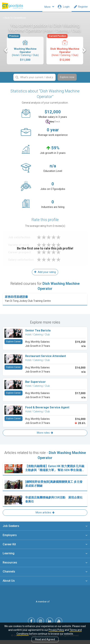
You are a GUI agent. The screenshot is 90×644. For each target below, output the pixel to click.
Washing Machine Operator (25, 51)
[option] (25, 53)
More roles (45, 435)
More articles (45, 515)
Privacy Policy (56, 630)
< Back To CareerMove (14, 20)
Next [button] (84, 52)
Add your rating (45, 275)
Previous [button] (6, 52)
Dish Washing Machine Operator (65, 51)
